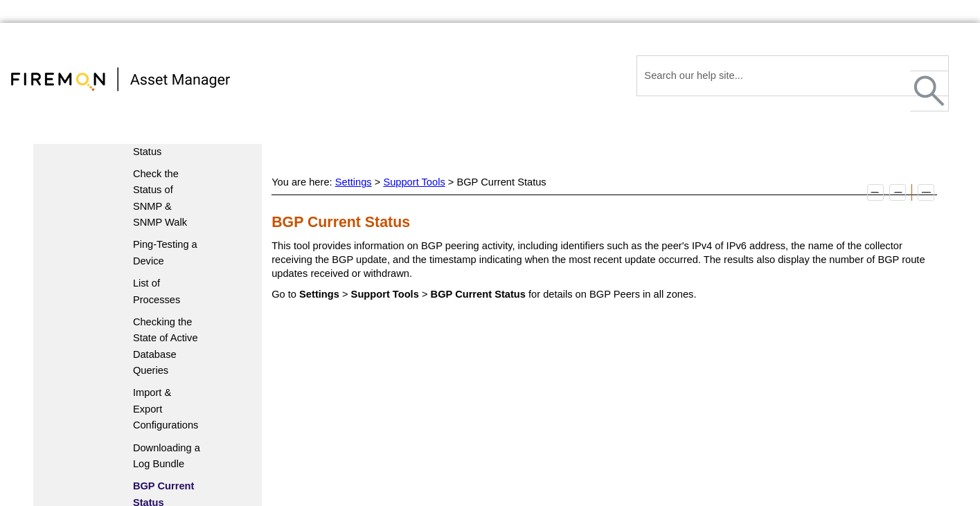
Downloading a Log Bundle (167, 456)
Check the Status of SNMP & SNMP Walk (160, 198)
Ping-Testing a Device (165, 252)
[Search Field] (793, 76)
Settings (354, 182)
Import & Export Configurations (166, 409)
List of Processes (157, 291)
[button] (929, 91)
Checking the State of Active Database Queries (166, 346)
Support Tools (414, 182)
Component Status (159, 143)
